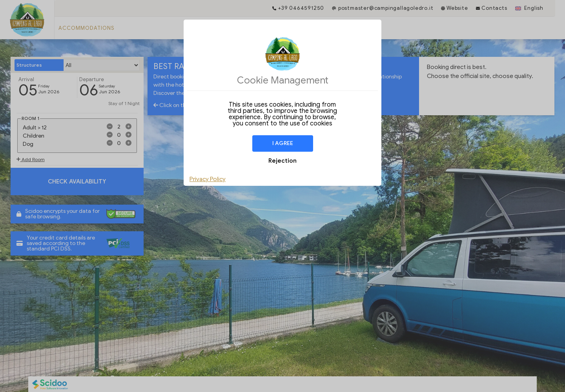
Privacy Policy (208, 179)
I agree (283, 143)
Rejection (282, 161)
